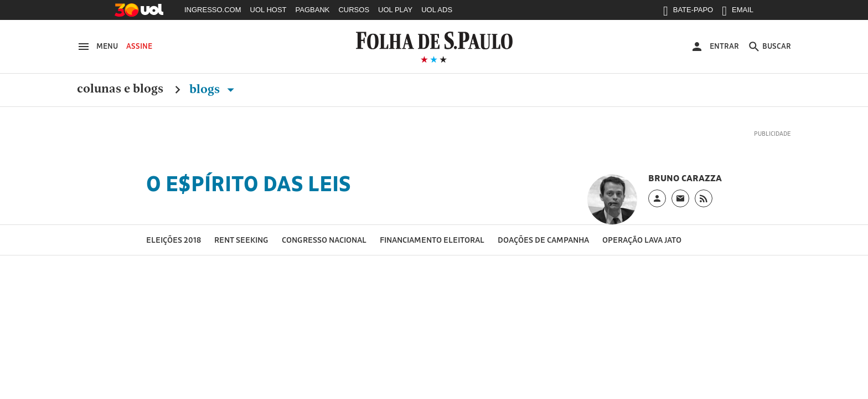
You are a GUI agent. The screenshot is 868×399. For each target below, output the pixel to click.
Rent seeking (241, 240)
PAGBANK (313, 10)
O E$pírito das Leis (249, 183)
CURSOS (354, 10)
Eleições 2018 (174, 240)
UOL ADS (437, 10)
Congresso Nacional (324, 240)
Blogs (214, 89)
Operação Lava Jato (642, 240)
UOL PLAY (395, 10)
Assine (139, 46)
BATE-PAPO (688, 12)
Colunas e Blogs (120, 89)
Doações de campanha (543, 240)
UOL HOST (268, 10)
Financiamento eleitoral (432, 240)
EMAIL (738, 12)
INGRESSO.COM (213, 10)
